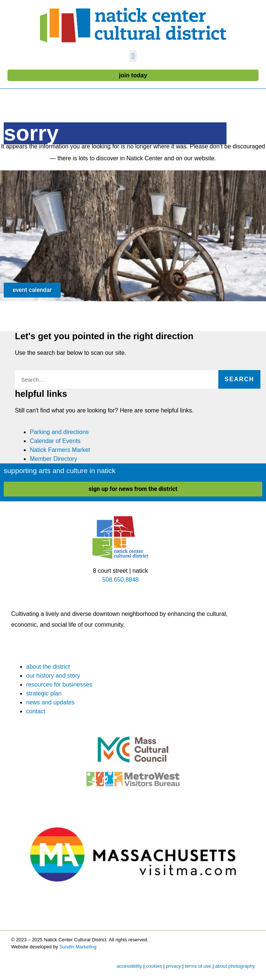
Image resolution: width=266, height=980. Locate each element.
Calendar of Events (55, 441)
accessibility (129, 966)
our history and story (53, 676)
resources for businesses (59, 685)
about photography (235, 966)
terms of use (198, 966)
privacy (173, 966)
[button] (133, 56)
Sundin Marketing (78, 947)
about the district (48, 667)
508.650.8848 (120, 580)
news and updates (50, 702)
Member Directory (53, 459)
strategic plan (44, 693)
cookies (154, 966)
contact (36, 711)
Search (240, 379)
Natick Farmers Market (60, 450)
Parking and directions (59, 432)
